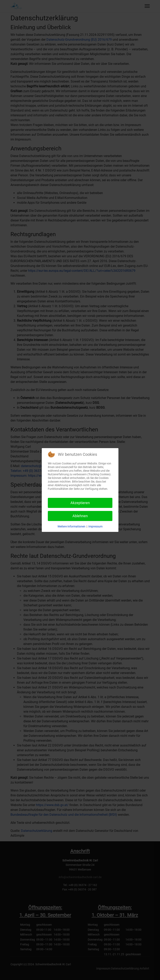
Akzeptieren (80, 503)
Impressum (95, 526)
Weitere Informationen (71, 526)
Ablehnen (80, 516)
